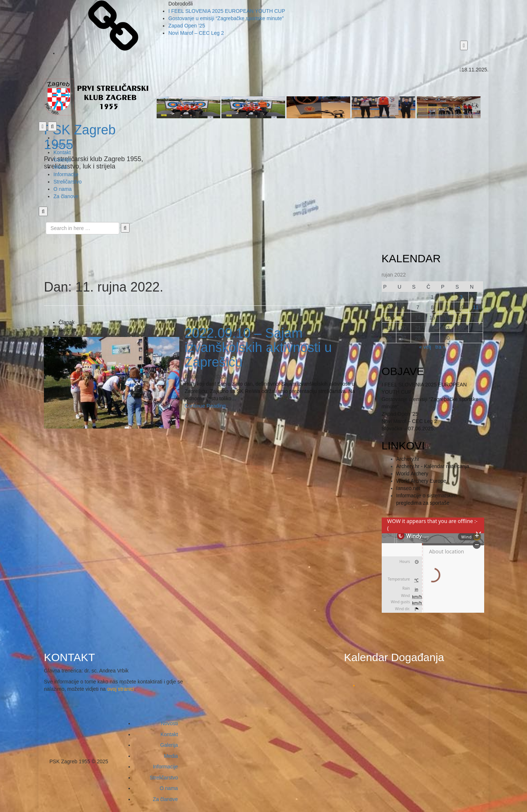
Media (60, 167)
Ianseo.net (408, 488)
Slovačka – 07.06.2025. (408, 429)
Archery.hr (408, 459)
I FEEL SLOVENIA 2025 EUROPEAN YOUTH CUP (227, 11)
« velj (425, 347)
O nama (63, 189)
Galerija (62, 160)
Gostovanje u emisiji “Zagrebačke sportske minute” (226, 18)
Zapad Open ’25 (187, 26)
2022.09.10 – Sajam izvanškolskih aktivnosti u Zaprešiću (258, 348)
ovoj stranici (121, 689)
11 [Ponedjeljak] (476, 307)
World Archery (412, 474)
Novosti (62, 145)
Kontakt (62, 152)
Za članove (66, 196)
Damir (191, 377)
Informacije (66, 174)
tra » (440, 347)
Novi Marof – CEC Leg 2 (196, 33)
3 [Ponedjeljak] (461, 297)
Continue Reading (205, 406)
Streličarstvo (68, 182)
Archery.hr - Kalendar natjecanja (433, 466)
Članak (67, 322)
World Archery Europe (421, 481)
